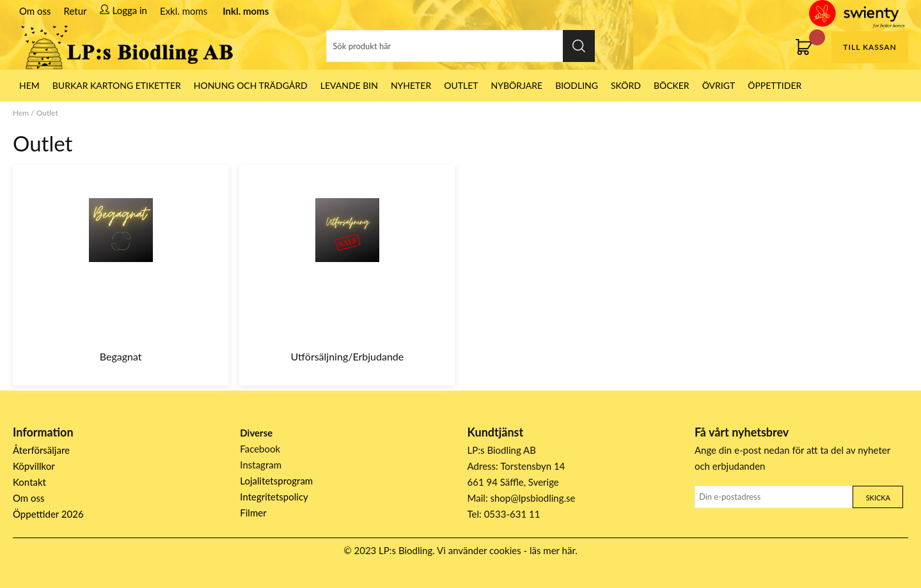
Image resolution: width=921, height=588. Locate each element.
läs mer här (552, 550)
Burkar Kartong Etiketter (117, 85)
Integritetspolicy (274, 497)
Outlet (461, 85)
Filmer (253, 513)
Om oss (35, 11)
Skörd (626, 85)
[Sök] (460, 46)
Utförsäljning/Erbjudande (348, 356)
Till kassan (870, 47)
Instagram (261, 465)
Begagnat (121, 356)
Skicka (878, 498)
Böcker (672, 85)
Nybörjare (517, 85)
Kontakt (29, 482)
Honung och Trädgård (251, 85)
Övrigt (719, 85)
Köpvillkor (34, 466)
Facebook (260, 449)
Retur (75, 11)
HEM (29, 85)
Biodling (577, 85)
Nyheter (411, 85)
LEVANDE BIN (349, 85)
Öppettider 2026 (48, 514)
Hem (21, 113)
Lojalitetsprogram (276, 481)
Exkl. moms (184, 11)
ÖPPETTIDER (775, 85)
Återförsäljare (41, 450)
